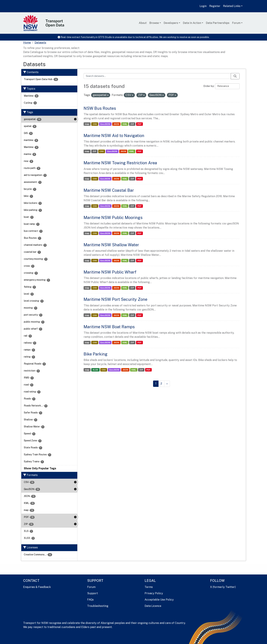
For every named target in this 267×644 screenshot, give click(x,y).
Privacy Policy (154, 593)
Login (203, 6)
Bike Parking (96, 354)
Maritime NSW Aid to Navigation (114, 135)
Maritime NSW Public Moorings (113, 217)
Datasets (40, 43)
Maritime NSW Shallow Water (111, 245)
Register (215, 6)
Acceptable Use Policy (159, 600)
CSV (95, 124)
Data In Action (192, 23)
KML (125, 124)
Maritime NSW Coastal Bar (109, 190)
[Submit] (235, 76)
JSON (116, 124)
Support (93, 593)
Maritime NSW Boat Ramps (109, 327)
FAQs (90, 600)
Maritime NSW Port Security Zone (115, 299)
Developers (171, 23)
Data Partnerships (218, 23)
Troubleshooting (98, 606)
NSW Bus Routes (100, 108)
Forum (236, 23)
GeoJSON (105, 124)
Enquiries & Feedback (37, 587)
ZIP (132, 124)
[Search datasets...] (157, 76)
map (87, 124)
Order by (209, 86)
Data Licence (153, 606)
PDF (139, 124)
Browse (154, 23)
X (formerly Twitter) (223, 587)
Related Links (232, 6)
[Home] (27, 43)
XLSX (95, 370)
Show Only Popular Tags (40, 468)
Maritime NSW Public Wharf (110, 272)
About (143, 23)
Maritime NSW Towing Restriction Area (120, 163)
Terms (149, 587)
